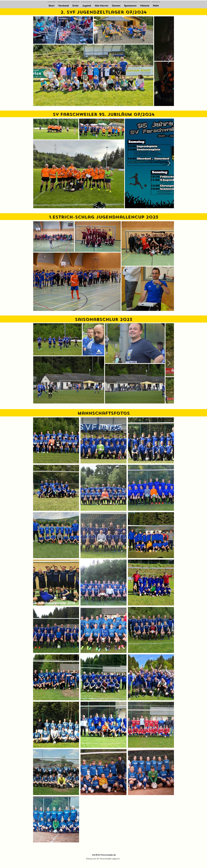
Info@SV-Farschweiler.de (104, 855)
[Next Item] (169, 61)
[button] (87, 4)
